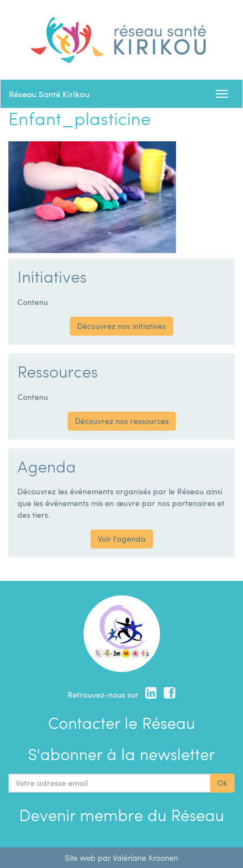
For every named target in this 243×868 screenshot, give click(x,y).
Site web (80, 858)
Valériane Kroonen (146, 858)
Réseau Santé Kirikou (49, 94)
